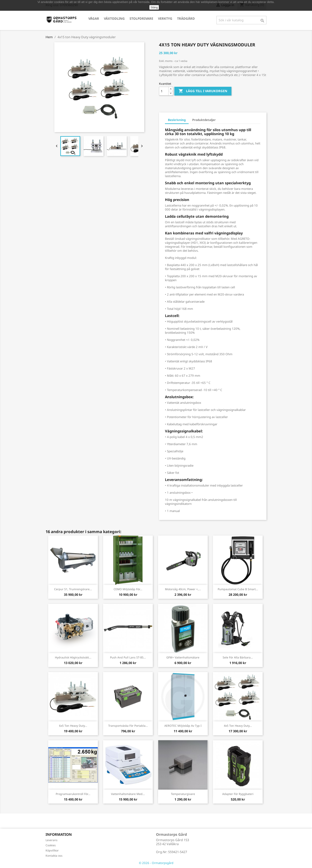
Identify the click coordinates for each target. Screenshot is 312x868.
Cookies (51, 845)
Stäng (154, 7)
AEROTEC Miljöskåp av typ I (183, 726)
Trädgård (186, 19)
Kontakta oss (54, 856)
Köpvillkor (52, 850)
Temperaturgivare (183, 794)
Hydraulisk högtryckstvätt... (73, 657)
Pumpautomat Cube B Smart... (238, 589)
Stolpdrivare (141, 19)
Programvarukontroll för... (73, 794)
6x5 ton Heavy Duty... (73, 726)
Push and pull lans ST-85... (128, 657)
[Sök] (241, 20)
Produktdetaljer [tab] (204, 120)
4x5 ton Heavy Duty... (238, 726)
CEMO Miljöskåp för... (128, 589)
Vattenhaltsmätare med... (128, 794)
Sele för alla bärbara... (238, 657)
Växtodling (114, 19)
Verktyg (165, 19)
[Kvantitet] (164, 91)
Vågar (94, 19)
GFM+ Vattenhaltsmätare (183, 657)
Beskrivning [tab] (177, 120)
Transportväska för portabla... (128, 726)
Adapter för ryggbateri (238, 794)
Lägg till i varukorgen (203, 91)
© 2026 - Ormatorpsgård (156, 863)
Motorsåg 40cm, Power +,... (183, 589)
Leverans (52, 840)
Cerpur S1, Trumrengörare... (73, 589)
